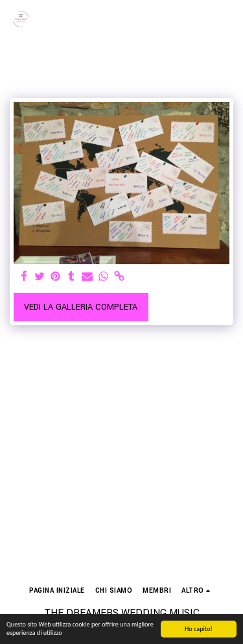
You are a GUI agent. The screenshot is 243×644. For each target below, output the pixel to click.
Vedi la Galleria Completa (81, 307)
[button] (226, 19)
